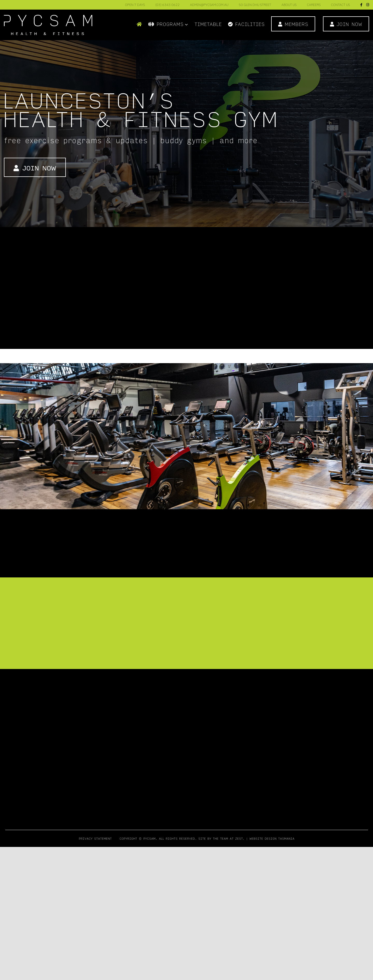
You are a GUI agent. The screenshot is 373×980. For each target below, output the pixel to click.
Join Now (35, 168)
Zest (239, 838)
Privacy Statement (95, 838)
